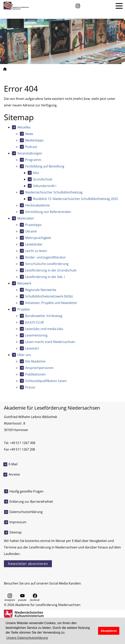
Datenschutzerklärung (26, 512)
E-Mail (13, 464)
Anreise (14, 474)
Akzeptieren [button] (109, 631)
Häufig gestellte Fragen (26, 491)
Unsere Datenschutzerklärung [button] (27, 638)
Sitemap (16, 532)
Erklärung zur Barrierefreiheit (31, 502)
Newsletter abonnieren (28, 564)
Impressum (18, 522)
